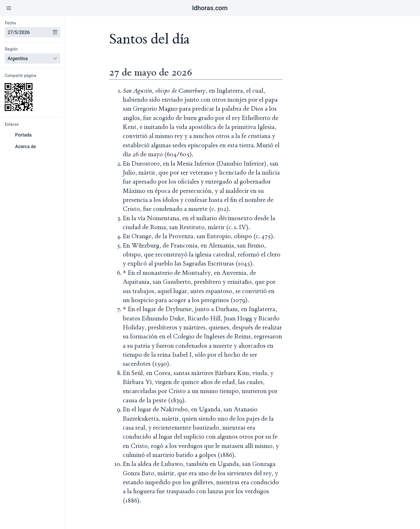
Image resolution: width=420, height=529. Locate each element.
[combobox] (29, 32)
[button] (9, 8)
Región (11, 49)
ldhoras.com (210, 8)
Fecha (10, 23)
